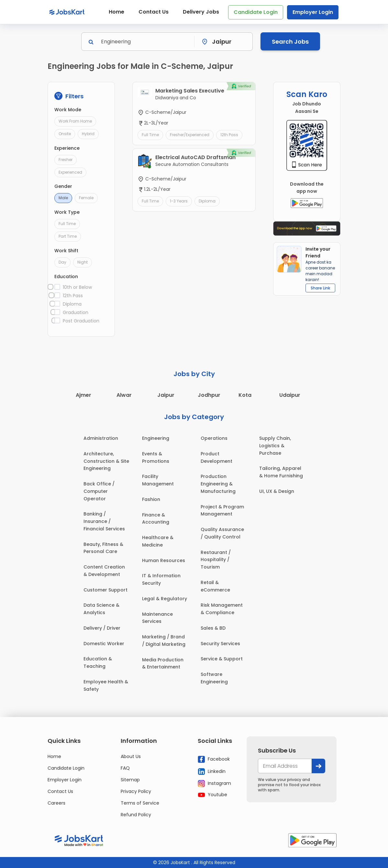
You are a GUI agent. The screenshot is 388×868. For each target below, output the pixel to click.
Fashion (151, 499)
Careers (56, 803)
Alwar (124, 395)
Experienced (70, 172)
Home (116, 12)
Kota (245, 395)
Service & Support (222, 659)
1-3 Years (179, 201)
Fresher (66, 160)
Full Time (67, 224)
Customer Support (105, 590)
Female (86, 198)
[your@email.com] (285, 766)
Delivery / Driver (102, 628)
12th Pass (73, 296)
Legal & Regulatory (165, 599)
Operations (214, 438)
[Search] (146, 42)
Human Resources (164, 560)
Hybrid (88, 134)
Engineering (156, 438)
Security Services (220, 644)
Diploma (72, 304)
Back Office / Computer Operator (99, 491)
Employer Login (313, 12)
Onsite (65, 134)
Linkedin (212, 771)
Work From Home (75, 121)
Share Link (320, 288)
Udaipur (290, 395)
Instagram (214, 784)
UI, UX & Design (277, 491)
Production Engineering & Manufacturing (218, 484)
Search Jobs (290, 42)
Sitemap (130, 780)
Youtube (212, 795)
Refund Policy (136, 815)
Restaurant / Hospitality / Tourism (216, 560)
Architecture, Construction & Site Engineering (106, 461)
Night (83, 262)
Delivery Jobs (201, 12)
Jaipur (166, 395)
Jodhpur (209, 395)
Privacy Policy (136, 791)
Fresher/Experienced (190, 135)
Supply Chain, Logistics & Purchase (275, 446)
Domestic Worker (104, 644)
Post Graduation (81, 321)
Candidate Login (256, 12)
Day (62, 262)
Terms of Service (140, 803)
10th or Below (77, 287)
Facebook (214, 759)
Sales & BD (213, 628)
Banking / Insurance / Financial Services (104, 521)
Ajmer (83, 395)
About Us (131, 756)
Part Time (68, 236)
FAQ (125, 768)
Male (63, 198)
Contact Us (154, 12)
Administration (101, 438)
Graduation (76, 312)
